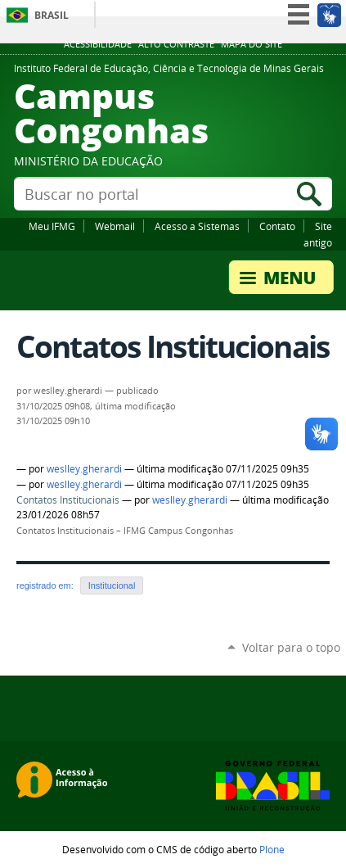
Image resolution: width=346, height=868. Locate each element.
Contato (277, 226)
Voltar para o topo (291, 647)
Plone (272, 849)
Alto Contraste (176, 44)
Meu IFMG (52, 226)
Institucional (112, 585)
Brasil (52, 15)
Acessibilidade (98, 44)
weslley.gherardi (84, 469)
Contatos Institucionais (68, 500)
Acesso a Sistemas (197, 226)
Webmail (115, 226)
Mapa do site (252, 44)
